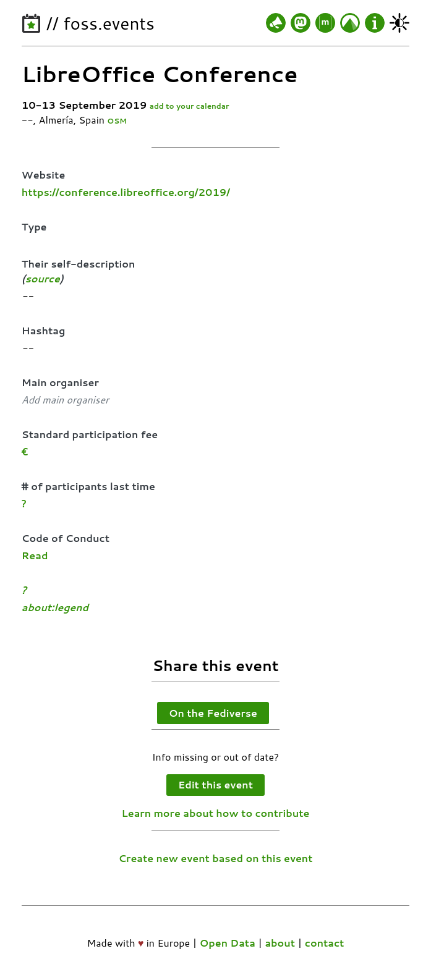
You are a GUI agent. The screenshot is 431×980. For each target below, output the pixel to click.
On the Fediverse (213, 713)
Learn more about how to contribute (216, 813)
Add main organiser (65, 399)
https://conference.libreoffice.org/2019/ (126, 192)
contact (325, 943)
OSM (117, 121)
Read (35, 555)
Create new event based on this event (215, 858)
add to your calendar (190, 106)
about (280, 943)
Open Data (228, 943)
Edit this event (215, 784)
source (43, 278)
